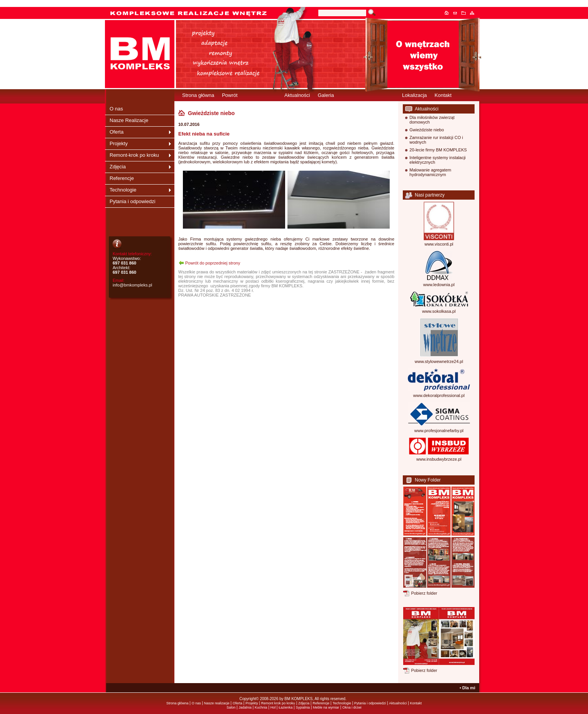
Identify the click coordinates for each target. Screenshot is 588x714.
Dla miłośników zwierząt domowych (432, 120)
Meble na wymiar (326, 707)
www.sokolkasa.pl (439, 311)
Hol (274, 707)
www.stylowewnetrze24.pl (439, 361)
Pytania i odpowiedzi (133, 201)
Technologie (123, 190)
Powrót (230, 95)
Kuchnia (261, 707)
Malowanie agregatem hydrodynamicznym (430, 172)
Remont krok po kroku (278, 703)
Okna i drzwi (352, 707)
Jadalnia (245, 707)
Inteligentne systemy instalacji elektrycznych (438, 160)
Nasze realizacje (217, 703)
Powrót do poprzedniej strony (213, 263)
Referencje (122, 178)
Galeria (326, 95)
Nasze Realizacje (129, 120)
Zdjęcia (118, 167)
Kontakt (457, 13)
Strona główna (449, 13)
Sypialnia (303, 707)
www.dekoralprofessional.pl (439, 395)
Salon (231, 707)
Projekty (119, 143)
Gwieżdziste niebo (427, 130)
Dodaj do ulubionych (466, 13)
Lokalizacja (414, 95)
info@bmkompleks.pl (132, 285)
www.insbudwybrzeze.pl (439, 459)
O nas (116, 109)
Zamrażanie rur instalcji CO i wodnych (436, 140)
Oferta (117, 132)
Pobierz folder (424, 593)
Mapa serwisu (474, 13)
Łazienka (286, 707)
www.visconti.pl (439, 244)
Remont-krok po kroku (134, 155)
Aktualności (297, 95)
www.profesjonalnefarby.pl (439, 431)
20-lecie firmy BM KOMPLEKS (438, 150)
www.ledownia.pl (439, 285)
